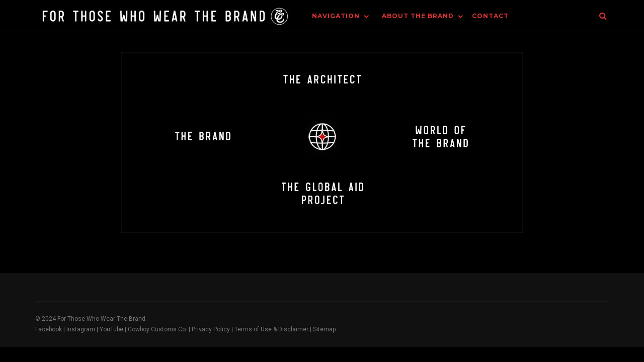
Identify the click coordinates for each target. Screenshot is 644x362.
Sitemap (324, 329)
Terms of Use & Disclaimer (271, 329)
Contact (490, 16)
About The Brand (418, 16)
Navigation (336, 16)
